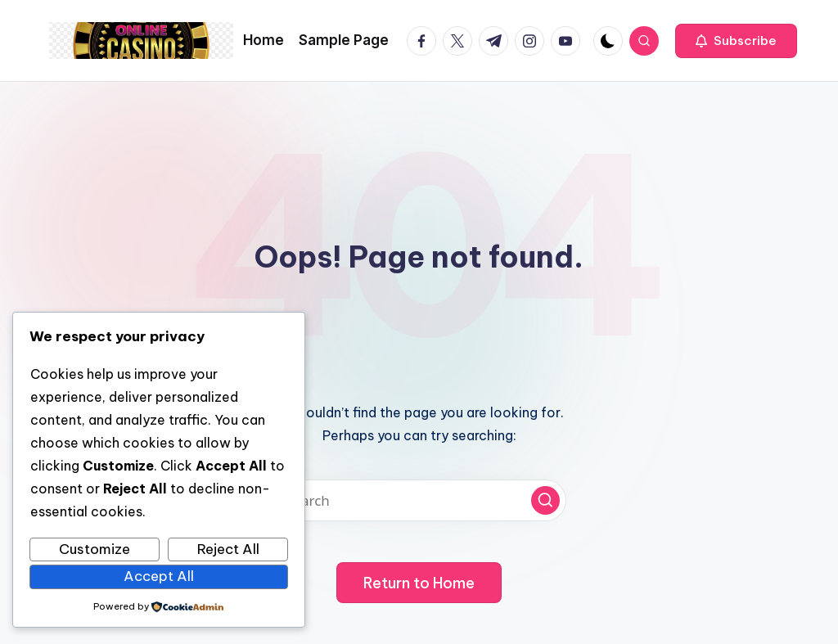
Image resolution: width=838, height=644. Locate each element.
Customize (95, 549)
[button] (736, 41)
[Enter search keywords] (419, 500)
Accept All (159, 576)
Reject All (228, 549)
